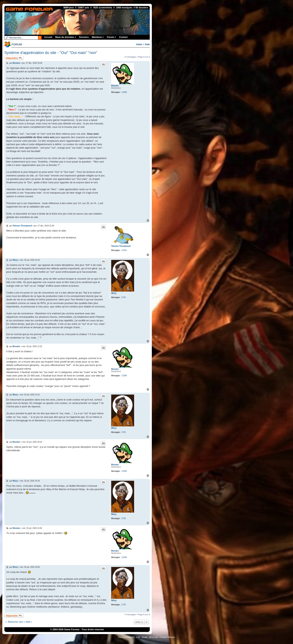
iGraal (144, 637)
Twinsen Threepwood (121, 246)
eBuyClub (153, 637)
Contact (123, 37)
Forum (111, 37)
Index (139, 44)
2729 (124, 297)
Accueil (48, 37)
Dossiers (84, 37)
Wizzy (114, 293)
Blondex (115, 86)
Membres (98, 37)
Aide (147, 44)
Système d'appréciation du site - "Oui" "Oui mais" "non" (51, 53)
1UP (138, 637)
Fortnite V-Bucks (167, 637)
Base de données (66, 37)
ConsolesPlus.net (126, 637)
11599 (124, 92)
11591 (124, 250)
